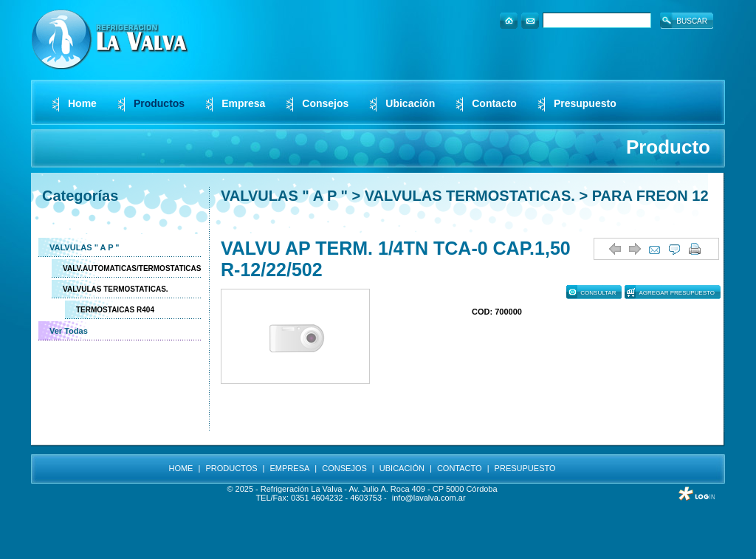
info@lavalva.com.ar (429, 498)
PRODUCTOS (231, 468)
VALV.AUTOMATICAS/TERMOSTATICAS (132, 268)
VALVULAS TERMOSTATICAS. (116, 289)
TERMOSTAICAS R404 (115, 310)
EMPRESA (290, 468)
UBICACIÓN (402, 468)
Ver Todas (69, 331)
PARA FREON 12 (650, 196)
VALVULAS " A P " (85, 247)
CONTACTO (460, 468)
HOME (181, 468)
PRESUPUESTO (525, 468)
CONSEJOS (344, 468)
